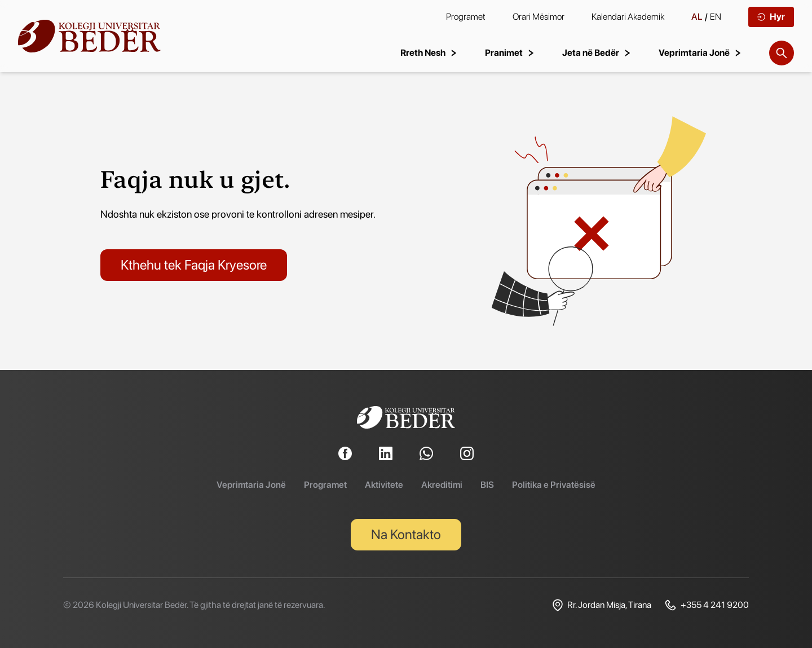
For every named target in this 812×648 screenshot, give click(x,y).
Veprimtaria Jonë (251, 485)
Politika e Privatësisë (554, 485)
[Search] (782, 53)
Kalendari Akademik (628, 17)
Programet (466, 17)
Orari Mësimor (539, 17)
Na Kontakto (406, 534)
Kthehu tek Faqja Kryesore (194, 265)
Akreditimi (442, 485)
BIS (487, 485)
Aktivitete (384, 485)
